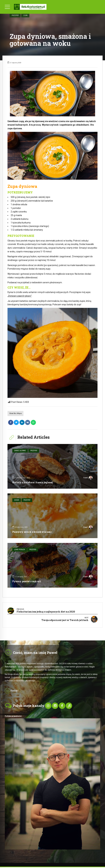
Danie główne (20, 451)
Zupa (25, 15)
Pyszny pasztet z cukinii (27, 581)
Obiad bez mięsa (15, 413)
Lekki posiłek (20, 550)
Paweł (88, 478)
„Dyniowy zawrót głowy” (20, 296)
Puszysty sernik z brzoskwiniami (32, 532)
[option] (52, 94)
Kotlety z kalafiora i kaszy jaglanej (32, 482)
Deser (17, 500)
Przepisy (15, 15)
